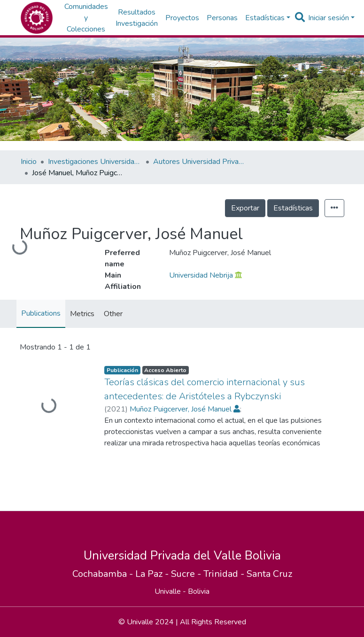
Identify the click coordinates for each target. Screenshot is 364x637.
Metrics (82, 314)
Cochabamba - (104, 574)
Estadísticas (293, 208)
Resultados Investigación (137, 18)
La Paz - (153, 574)
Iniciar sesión (329, 18)
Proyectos (182, 18)
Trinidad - (225, 574)
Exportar (245, 208)
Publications (41, 313)
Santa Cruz (269, 574)
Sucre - (187, 574)
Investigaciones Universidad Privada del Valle (95, 162)
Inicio (29, 162)
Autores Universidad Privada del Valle (200, 162)
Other (113, 314)
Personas (222, 18)
